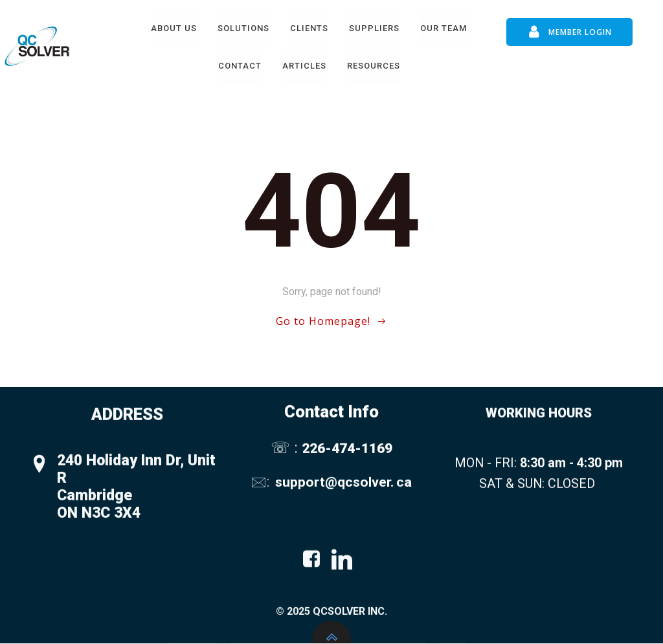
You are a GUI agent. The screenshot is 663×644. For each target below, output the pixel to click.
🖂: (262, 486)
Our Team (444, 28)
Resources (374, 66)
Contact (240, 66)
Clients (309, 28)
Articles (304, 66)
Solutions (243, 28)
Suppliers (374, 28)
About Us (174, 28)
